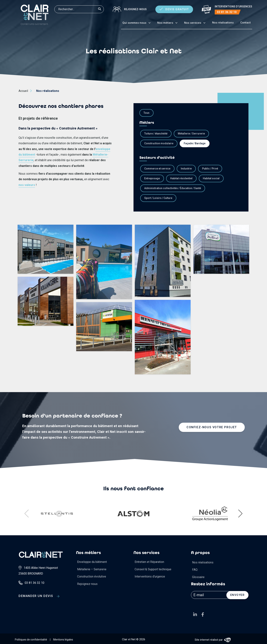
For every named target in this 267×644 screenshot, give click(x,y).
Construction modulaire (159, 143)
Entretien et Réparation (149, 562)
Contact (245, 23)
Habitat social (211, 178)
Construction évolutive (92, 576)
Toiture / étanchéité (156, 134)
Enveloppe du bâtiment (92, 562)
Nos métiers (165, 23)
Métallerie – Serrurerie (92, 569)
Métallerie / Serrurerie (191, 134)
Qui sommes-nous (134, 23)
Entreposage (152, 178)
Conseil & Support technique (153, 569)
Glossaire (198, 577)
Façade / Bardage (195, 143)
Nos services (193, 23)
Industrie (186, 169)
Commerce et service (157, 169)
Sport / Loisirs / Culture (158, 198)
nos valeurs (27, 185)
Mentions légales (63, 640)
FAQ (195, 570)
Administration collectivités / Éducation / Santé (173, 188)
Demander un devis (39, 595)
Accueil (23, 91)
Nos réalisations (223, 23)
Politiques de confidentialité (31, 640)
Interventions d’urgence (150, 576)
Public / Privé (210, 169)
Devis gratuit (174, 9)
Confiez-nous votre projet (212, 427)
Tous (146, 113)
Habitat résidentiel (181, 178)
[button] (240, 514)
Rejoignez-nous (135, 9)
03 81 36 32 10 (227, 12)
